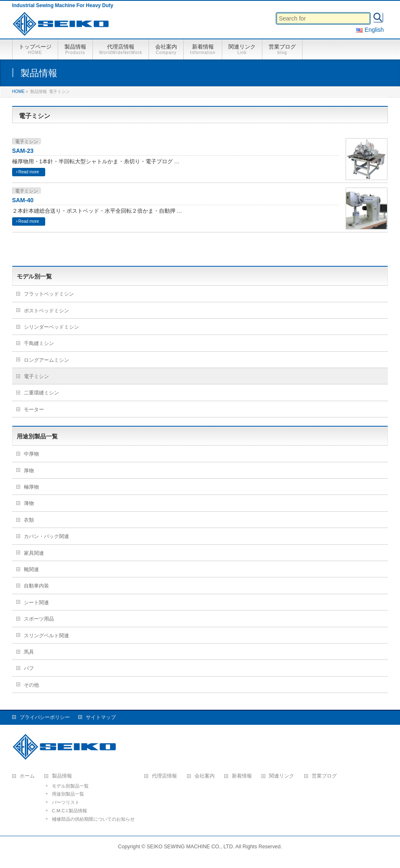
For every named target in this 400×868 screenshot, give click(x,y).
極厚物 (31, 487)
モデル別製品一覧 (70, 786)
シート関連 (36, 603)
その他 (31, 685)
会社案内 (205, 776)
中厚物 (31, 454)
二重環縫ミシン (41, 393)
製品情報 (62, 776)
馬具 (29, 652)
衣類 (29, 520)
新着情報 (242, 776)
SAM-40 (23, 200)
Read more (29, 172)
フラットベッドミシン (49, 294)
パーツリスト (66, 802)
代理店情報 (164, 776)
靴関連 (31, 569)
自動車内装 (36, 586)
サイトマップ (101, 717)
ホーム (27, 776)
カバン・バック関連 (46, 536)
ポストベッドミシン (46, 311)
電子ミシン (27, 142)
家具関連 (34, 553)
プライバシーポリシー (45, 717)
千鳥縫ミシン (39, 343)
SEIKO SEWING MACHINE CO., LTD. (191, 847)
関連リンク (282, 776)
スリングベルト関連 (46, 636)
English (370, 30)
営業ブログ (324, 776)
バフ (29, 668)
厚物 (29, 471)
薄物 (29, 503)
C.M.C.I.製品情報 (69, 811)
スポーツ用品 (39, 619)
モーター (34, 410)
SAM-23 (23, 151)
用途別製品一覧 (68, 794)
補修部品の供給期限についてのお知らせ (93, 819)
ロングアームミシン (46, 360)
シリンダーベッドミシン (51, 327)
